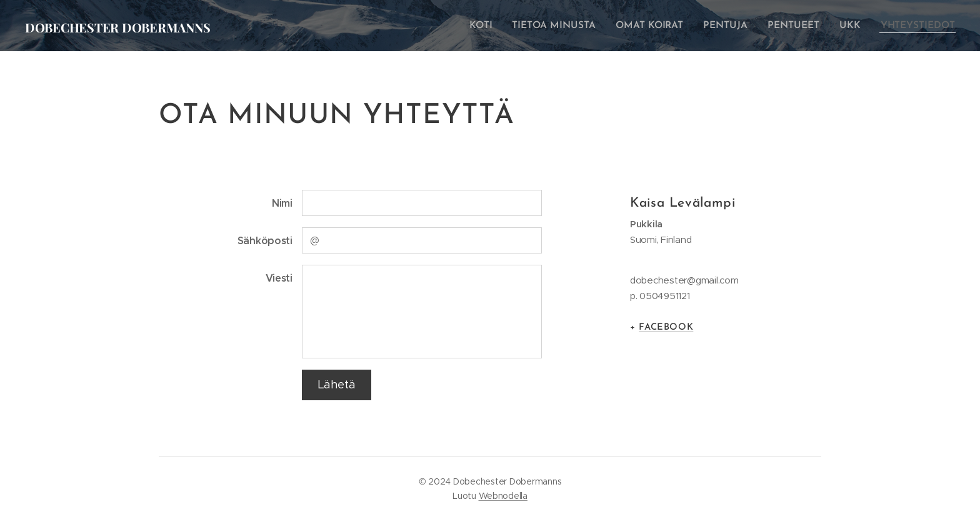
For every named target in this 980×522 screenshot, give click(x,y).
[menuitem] (496, 26)
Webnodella (503, 496)
